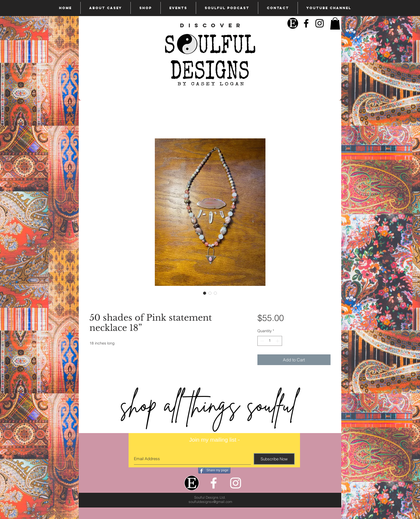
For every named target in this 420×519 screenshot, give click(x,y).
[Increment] (278, 341)
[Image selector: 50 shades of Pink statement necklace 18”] (205, 293)
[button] (335, 23)
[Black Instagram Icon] (320, 23)
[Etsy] (293, 23)
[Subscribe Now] (274, 459)
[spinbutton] (270, 341)
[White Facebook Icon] (214, 483)
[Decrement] (262, 341)
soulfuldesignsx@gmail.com (210, 502)
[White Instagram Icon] (236, 483)
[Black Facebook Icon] (306, 23)
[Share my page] (214, 470)
